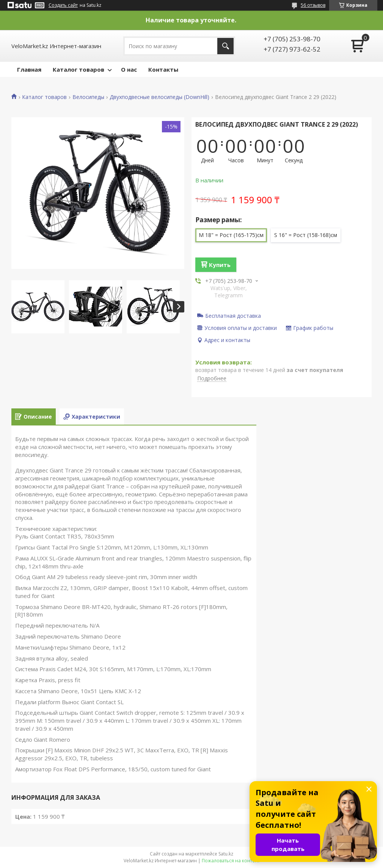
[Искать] (225, 46)
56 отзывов (313, 5)
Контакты (163, 69)
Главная (29, 69)
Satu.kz (226, 854)
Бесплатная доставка (233, 315)
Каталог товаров (78, 69)
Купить (220, 265)
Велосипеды (88, 97)
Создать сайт (63, 5)
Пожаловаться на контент (231, 861)
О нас (129, 69)
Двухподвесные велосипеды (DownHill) (159, 97)
